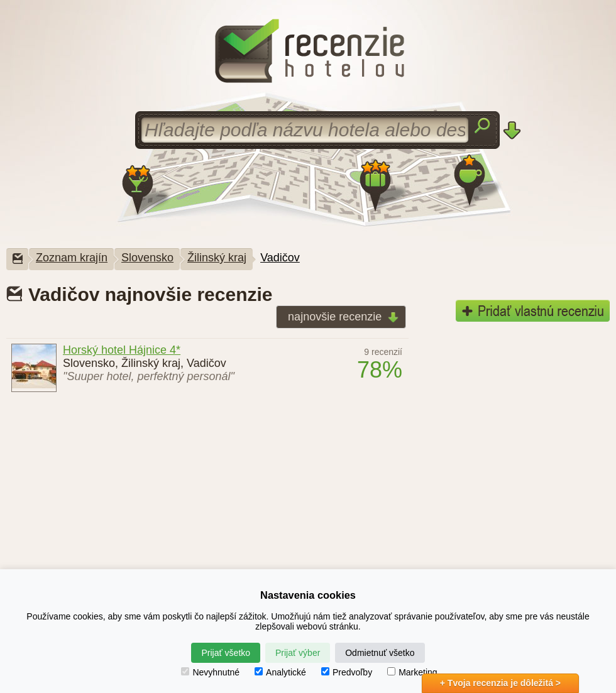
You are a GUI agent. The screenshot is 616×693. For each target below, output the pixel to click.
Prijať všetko (226, 653)
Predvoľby (347, 672)
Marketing (412, 672)
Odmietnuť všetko (380, 653)
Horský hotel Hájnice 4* (122, 350)
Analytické (280, 672)
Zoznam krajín (72, 258)
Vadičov (280, 258)
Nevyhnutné (210, 672)
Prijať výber (298, 653)
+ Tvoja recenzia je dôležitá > (500, 683)
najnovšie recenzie (339, 318)
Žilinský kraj (217, 258)
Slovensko (147, 258)
